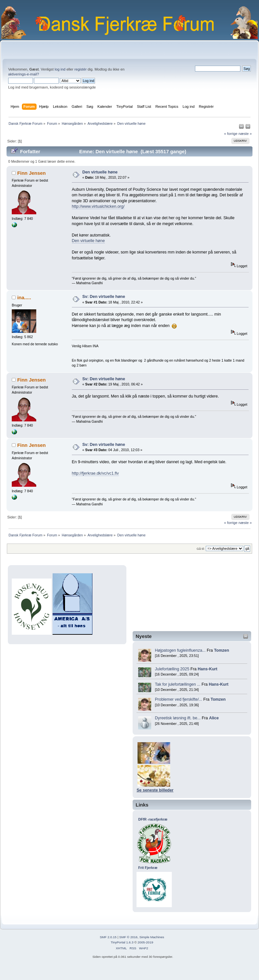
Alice (214, 718)
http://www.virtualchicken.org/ (98, 206)
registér (81, 69)
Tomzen (221, 650)
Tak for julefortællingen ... (178, 684)
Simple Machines (152, 937)
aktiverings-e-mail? (24, 74)
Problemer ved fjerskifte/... (178, 699)
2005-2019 (145, 942)
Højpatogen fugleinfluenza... (180, 650)
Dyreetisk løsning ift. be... (178, 718)
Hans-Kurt (207, 669)
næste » (245, 134)
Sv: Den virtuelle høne (104, 297)
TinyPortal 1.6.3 (122, 942)
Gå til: (201, 549)
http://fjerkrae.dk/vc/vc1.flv (95, 473)
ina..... (24, 297)
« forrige (231, 134)
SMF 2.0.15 (108, 937)
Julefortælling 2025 (172, 669)
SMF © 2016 (128, 937)
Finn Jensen (32, 173)
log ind (60, 69)
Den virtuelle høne (100, 172)
